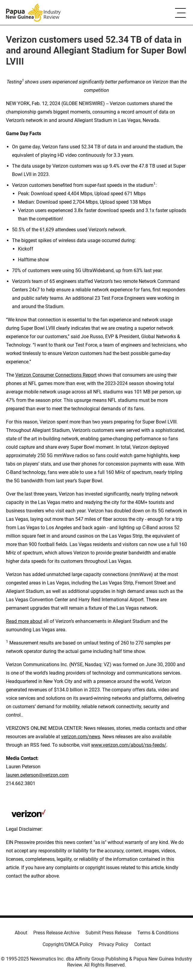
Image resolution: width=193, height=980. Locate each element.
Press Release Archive (56, 933)
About (21, 933)
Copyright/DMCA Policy (68, 944)
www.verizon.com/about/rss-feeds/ (129, 745)
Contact (143, 944)
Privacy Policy (113, 944)
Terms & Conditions (158, 933)
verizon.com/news (81, 737)
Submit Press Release (108, 933)
